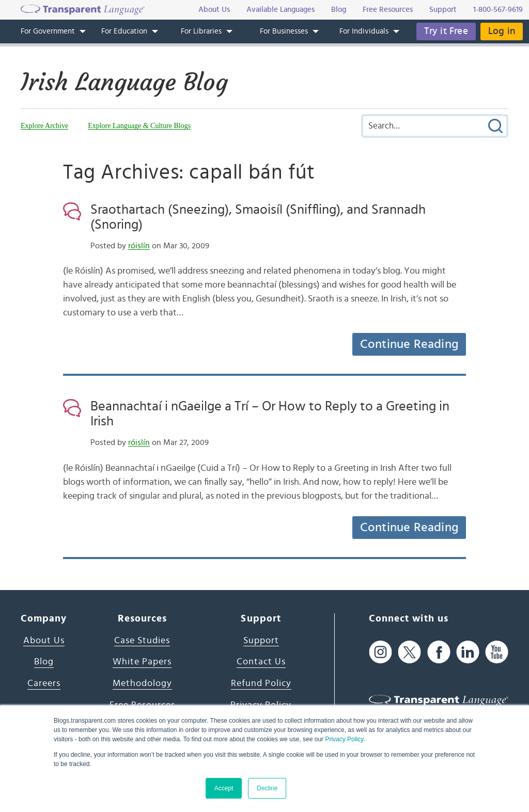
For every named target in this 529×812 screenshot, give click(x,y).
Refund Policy (261, 683)
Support (261, 641)
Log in (502, 31)
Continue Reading (409, 344)
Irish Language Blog (124, 82)
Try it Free (446, 31)
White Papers (142, 662)
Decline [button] (267, 788)
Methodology (142, 683)
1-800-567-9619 (498, 10)
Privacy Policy (344, 739)
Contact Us (261, 662)
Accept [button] (224, 788)
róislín (139, 246)
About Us (44, 641)
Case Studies (142, 641)
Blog (44, 662)
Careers (44, 683)
